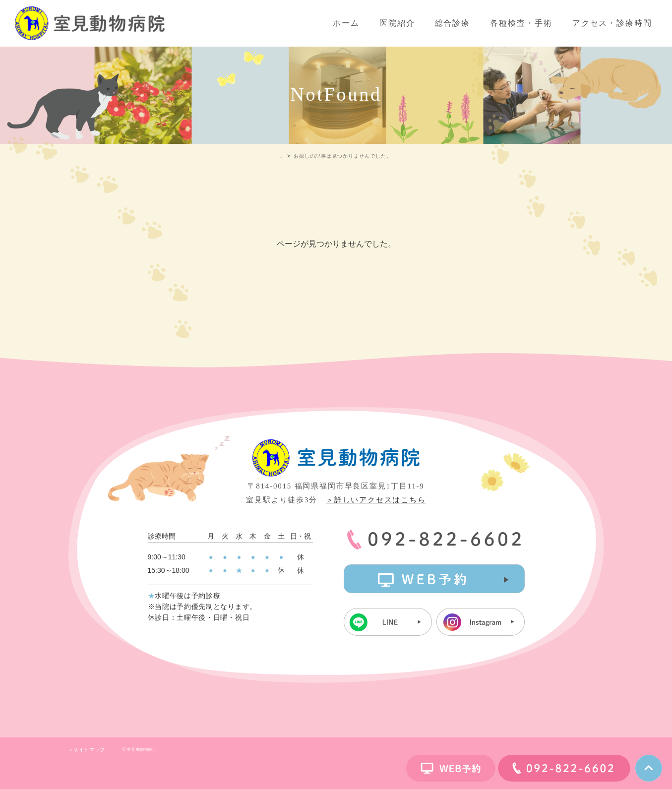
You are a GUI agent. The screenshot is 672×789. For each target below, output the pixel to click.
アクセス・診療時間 (612, 23)
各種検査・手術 (521, 23)
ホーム (346, 23)
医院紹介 (397, 23)
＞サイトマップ (87, 750)
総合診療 (453, 23)
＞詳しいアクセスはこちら (376, 500)
